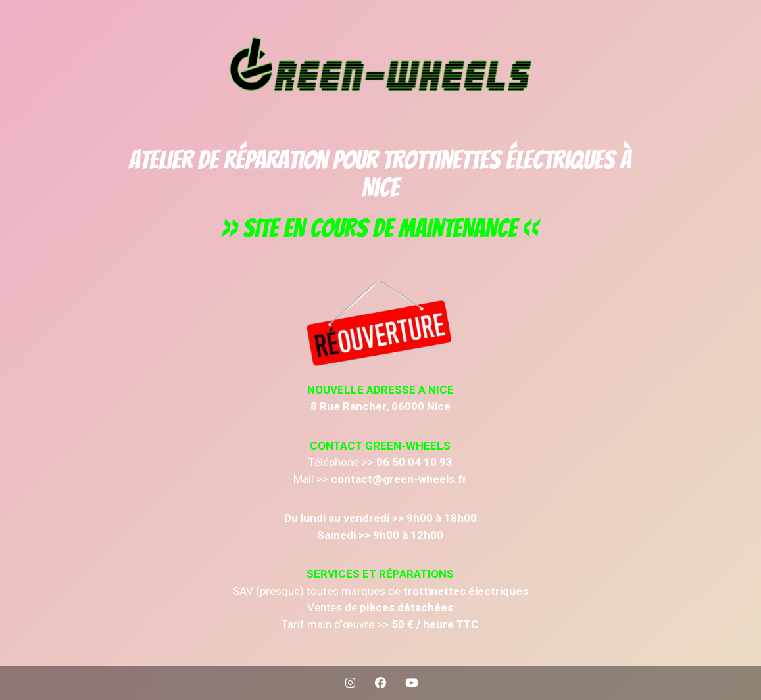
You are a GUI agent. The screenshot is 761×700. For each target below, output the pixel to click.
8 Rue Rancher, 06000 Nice (380, 406)
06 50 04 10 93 (414, 462)
